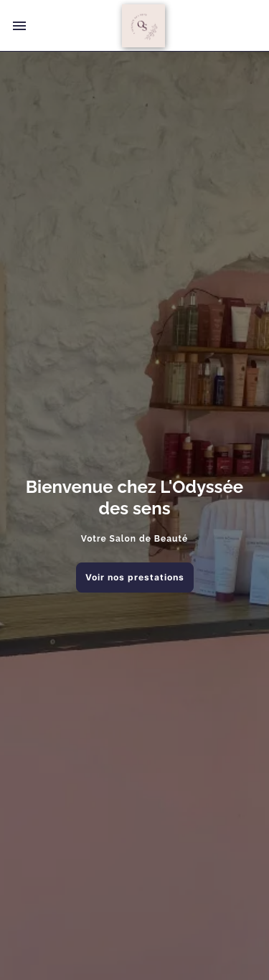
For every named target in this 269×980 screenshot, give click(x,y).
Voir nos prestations (135, 577)
